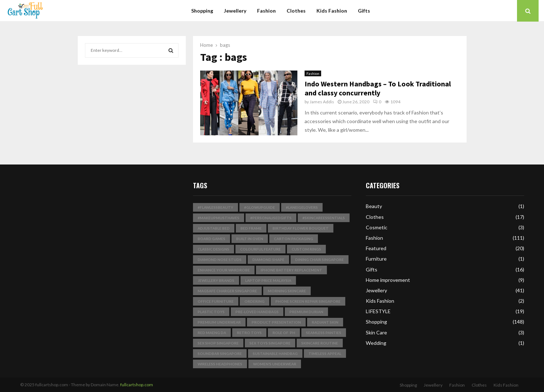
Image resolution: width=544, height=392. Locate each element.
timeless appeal (325, 353)
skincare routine (320, 343)
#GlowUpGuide (260, 207)
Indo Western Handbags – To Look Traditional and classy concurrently (378, 88)
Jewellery (235, 11)
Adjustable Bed (214, 228)
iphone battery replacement (291, 270)
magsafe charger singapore (227, 291)
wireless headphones (220, 364)
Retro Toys (249, 333)
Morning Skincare (287, 291)
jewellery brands (216, 280)
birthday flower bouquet (301, 228)
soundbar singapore (220, 353)
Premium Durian (306, 312)
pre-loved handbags (257, 312)
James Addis (322, 102)
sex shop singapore (218, 343)
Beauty (374, 206)
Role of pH (284, 333)
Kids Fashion (332, 11)
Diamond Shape (268, 260)
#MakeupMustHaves (219, 218)
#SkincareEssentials (324, 218)
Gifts (364, 11)
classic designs (213, 249)
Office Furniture (216, 301)
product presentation (276, 322)
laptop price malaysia (268, 280)
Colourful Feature (260, 249)
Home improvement (388, 280)
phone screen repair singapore (308, 301)
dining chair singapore (320, 260)
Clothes (296, 11)
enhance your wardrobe (224, 270)
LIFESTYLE (378, 311)
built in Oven (250, 239)
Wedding (376, 343)
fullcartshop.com (137, 385)
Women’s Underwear (275, 364)
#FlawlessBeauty (215, 207)
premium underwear (219, 322)
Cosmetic (377, 227)
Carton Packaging (294, 239)
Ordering (255, 301)
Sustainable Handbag (275, 353)
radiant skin (325, 322)
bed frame (251, 228)
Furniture (376, 259)
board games (212, 239)
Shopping (202, 11)
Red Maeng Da (212, 333)
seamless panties (324, 333)
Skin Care (376, 332)
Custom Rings (306, 249)
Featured (376, 248)
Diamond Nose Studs (220, 260)
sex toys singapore (270, 343)
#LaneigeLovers (302, 207)
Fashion (266, 11)
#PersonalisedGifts (271, 218)
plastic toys (211, 312)
